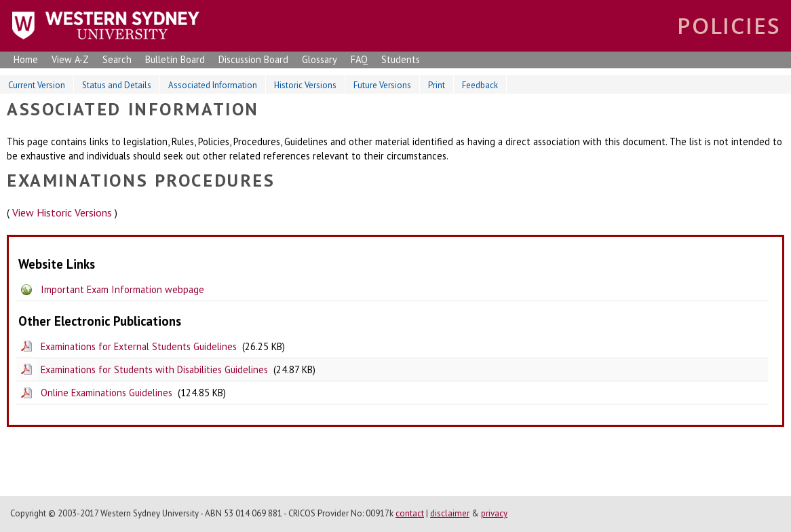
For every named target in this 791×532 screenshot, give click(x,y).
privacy (494, 513)
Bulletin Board (175, 59)
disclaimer (450, 513)
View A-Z (70, 59)
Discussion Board (253, 59)
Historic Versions (305, 85)
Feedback (480, 85)
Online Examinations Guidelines (107, 393)
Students (401, 59)
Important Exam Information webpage (122, 289)
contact (410, 513)
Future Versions (382, 85)
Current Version (37, 85)
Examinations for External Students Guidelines (139, 346)
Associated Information (213, 85)
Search (117, 59)
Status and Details (117, 85)
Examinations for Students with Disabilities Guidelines (154, 369)
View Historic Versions (62, 212)
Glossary (320, 59)
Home (26, 59)
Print (437, 85)
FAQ (359, 59)
